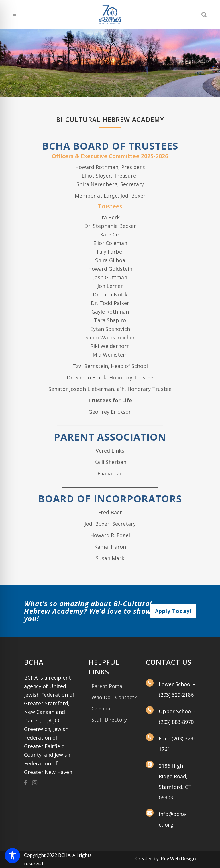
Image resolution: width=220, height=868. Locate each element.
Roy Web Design (178, 859)
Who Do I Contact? (114, 697)
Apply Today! (173, 611)
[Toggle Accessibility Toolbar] (12, 856)
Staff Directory (109, 720)
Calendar (102, 708)
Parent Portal (107, 686)
